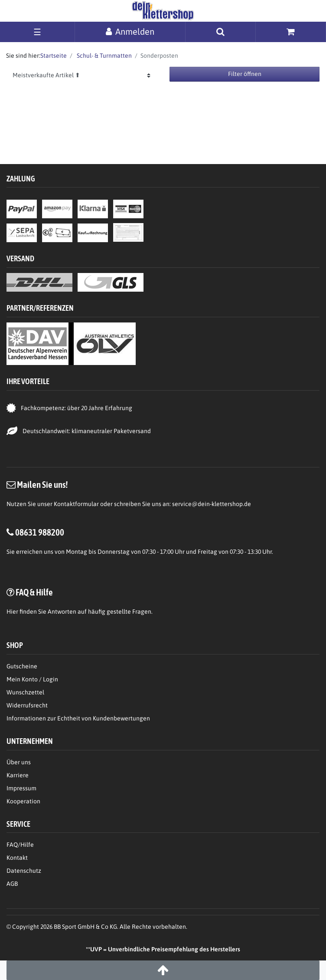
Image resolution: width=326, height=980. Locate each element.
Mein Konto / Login (32, 679)
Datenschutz (24, 871)
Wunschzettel (25, 692)
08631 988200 (40, 532)
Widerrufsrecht (27, 705)
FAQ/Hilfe (20, 845)
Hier (12, 612)
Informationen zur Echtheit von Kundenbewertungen (78, 718)
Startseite (54, 56)
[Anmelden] (130, 31)
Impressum (21, 788)
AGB (12, 884)
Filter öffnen (245, 74)
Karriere (18, 775)
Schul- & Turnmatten (104, 56)
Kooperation (23, 801)
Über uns (19, 762)
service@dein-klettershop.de (212, 504)
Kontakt (17, 858)
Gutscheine (22, 666)
